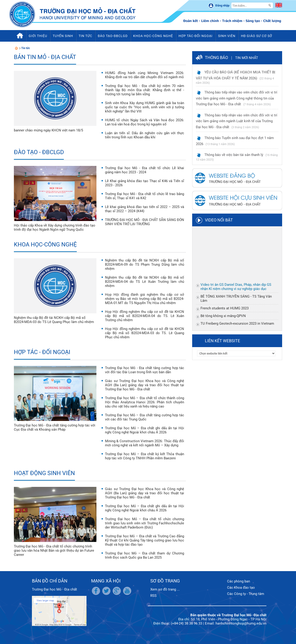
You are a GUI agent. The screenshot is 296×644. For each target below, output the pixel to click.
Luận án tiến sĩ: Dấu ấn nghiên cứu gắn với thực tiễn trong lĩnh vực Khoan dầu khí (145, 135)
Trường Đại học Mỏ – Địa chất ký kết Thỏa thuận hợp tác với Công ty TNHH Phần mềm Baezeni (145, 456)
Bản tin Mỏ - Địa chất (45, 57)
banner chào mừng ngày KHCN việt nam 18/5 (48, 130)
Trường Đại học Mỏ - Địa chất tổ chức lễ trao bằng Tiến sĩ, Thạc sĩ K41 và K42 (145, 196)
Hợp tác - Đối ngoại (42, 352)
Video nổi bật (219, 220)
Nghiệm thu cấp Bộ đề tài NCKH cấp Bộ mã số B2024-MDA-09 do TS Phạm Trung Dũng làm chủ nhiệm (145, 264)
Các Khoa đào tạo (241, 588)
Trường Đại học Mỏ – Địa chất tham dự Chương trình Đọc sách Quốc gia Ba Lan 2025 (145, 555)
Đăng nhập (222, 5)
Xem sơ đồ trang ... (165, 589)
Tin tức (26, 48)
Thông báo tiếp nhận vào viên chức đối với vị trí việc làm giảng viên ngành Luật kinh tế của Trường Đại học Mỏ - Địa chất (237, 121)
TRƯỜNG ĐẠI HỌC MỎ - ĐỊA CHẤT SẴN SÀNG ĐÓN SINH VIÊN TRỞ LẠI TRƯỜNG (145, 222)
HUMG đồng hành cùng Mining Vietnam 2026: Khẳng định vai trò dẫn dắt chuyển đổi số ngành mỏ (145, 75)
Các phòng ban (239, 581)
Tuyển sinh (63, 36)
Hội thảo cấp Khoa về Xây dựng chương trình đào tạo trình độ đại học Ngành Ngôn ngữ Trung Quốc (55, 227)
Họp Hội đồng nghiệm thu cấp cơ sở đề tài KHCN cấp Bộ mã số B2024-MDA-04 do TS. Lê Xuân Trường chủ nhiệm (145, 316)
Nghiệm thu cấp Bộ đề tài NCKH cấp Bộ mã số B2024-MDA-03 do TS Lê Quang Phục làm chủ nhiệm (54, 320)
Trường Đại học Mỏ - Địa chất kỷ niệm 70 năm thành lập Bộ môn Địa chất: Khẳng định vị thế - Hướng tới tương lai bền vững (145, 90)
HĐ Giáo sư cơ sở (257, 36)
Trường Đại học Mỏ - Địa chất (54, 589)
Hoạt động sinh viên (44, 473)
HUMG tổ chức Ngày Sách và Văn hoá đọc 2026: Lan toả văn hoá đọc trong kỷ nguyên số (145, 122)
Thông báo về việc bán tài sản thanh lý (234, 155)
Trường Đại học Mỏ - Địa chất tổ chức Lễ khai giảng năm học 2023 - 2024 (145, 170)
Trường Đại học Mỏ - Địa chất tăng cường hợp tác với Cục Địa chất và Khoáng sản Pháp (55, 427)
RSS (153, 596)
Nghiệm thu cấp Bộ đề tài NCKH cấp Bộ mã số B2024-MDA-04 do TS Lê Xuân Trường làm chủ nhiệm (145, 282)
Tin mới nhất (247, 58)
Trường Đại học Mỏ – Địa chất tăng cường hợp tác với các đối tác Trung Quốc (145, 417)
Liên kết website (222, 341)
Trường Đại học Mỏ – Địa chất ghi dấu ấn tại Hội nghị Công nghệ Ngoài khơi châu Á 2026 (145, 430)
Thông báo (216, 58)
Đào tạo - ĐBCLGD (39, 152)
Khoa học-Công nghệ (45, 244)
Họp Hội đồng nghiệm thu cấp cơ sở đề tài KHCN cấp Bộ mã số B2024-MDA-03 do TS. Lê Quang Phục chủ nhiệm (145, 333)
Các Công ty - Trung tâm (246, 594)
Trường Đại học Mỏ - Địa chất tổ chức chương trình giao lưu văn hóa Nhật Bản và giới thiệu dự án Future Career (54, 551)
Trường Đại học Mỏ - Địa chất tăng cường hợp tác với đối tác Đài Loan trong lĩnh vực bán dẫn (145, 370)
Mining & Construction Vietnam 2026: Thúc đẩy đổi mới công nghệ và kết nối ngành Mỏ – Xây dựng (145, 443)
